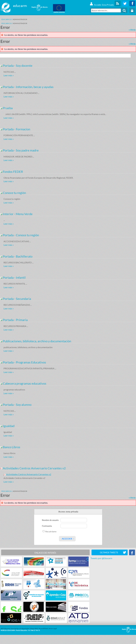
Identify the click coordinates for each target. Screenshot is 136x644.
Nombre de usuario (51, 520)
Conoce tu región (13, 193)
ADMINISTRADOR (20, 19)
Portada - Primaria (14, 320)
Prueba (6, 108)
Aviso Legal (53, 628)
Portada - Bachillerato (16, 256)
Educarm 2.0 (6, 19)
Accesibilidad (43, 628)
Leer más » (9, 75)
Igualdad (7, 426)
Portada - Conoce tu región (19, 235)
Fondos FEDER (11, 172)
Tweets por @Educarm (101, 558)
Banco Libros (10, 447)
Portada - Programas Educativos (23, 362)
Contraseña (47, 526)
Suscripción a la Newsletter (20, 628)
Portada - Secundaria (16, 299)
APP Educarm (5, 628)
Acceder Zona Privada (102, 3)
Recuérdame (51, 531)
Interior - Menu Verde (16, 214)
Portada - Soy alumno (16, 405)
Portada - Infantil (13, 277)
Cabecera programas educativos (23, 383)
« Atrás (132, 30)
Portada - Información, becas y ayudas (27, 87)
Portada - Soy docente (16, 66)
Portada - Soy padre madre (19, 150)
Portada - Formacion (15, 129)
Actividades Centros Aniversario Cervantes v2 (33, 468)
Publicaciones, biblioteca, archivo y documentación (36, 341)
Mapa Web (34, 628)
